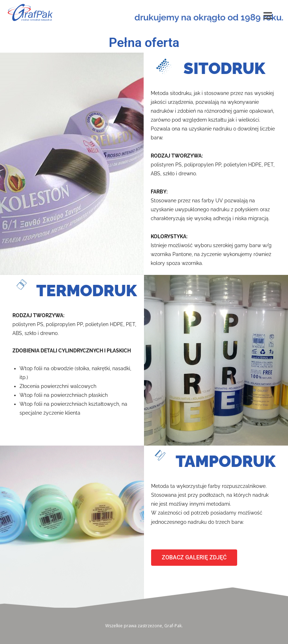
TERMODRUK (87, 291)
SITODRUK (224, 68)
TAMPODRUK (226, 461)
